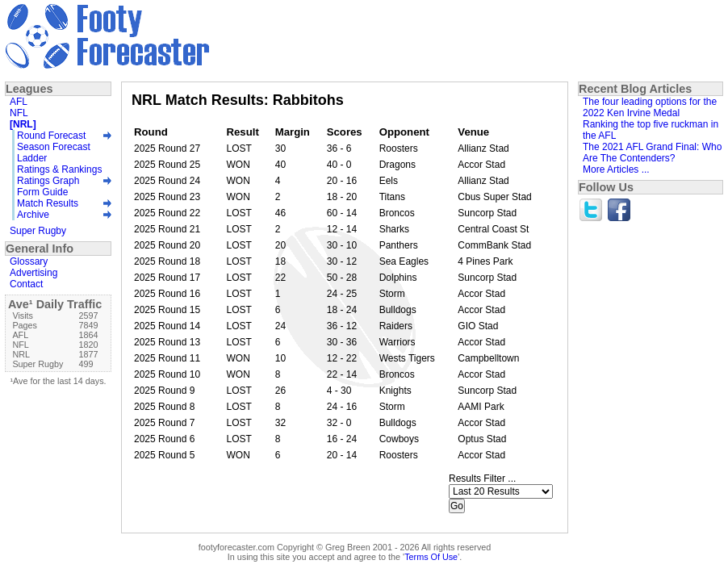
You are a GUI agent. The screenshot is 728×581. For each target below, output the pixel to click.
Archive (33, 215)
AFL (19, 102)
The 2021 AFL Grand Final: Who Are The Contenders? (652, 153)
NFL (19, 113)
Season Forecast (54, 147)
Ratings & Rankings (59, 169)
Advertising (33, 273)
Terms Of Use (431, 557)
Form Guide (42, 192)
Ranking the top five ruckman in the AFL (651, 130)
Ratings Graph (48, 181)
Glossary (29, 261)
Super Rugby (38, 231)
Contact (26, 284)
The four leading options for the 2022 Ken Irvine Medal (650, 107)
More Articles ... (616, 169)
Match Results (48, 203)
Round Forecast (51, 136)
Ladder (32, 158)
